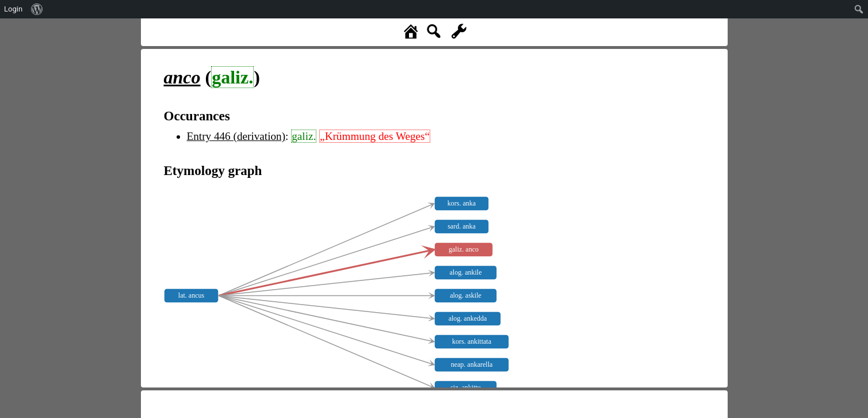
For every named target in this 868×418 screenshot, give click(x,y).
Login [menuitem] (13, 9)
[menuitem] (37, 9)
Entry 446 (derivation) (236, 136)
